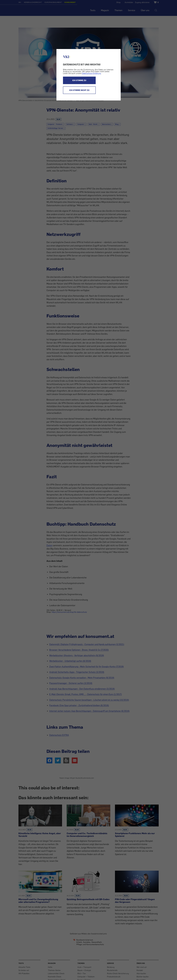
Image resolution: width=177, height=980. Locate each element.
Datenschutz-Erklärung (91, 73)
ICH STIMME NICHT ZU (79, 90)
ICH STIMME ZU (79, 80)
